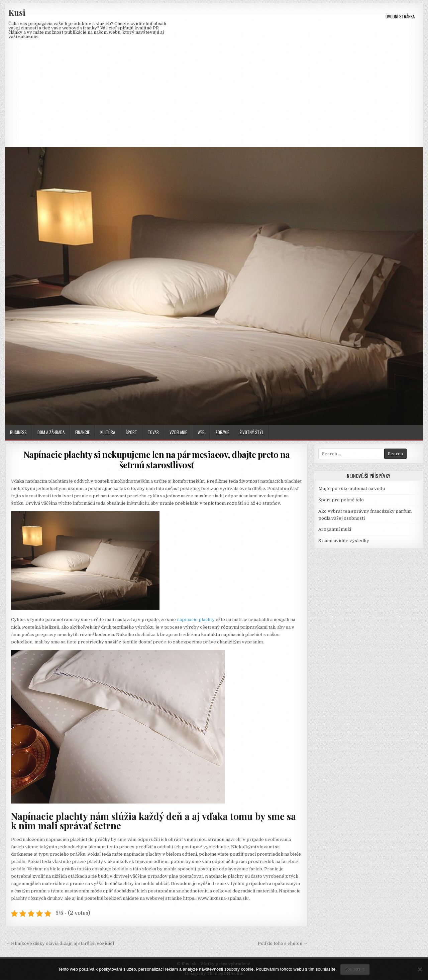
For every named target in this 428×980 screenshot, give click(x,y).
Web (201, 432)
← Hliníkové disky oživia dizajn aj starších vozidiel (60, 943)
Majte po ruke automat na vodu (352, 488)
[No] (420, 969)
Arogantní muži (335, 529)
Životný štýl (252, 432)
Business (18, 432)
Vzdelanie (178, 432)
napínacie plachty (196, 620)
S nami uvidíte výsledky (344, 541)
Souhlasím (355, 969)
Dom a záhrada (51, 432)
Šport (131, 432)
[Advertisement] (214, 97)
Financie (82, 432)
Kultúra (108, 432)
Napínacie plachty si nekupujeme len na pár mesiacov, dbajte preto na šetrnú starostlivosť (157, 460)
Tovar (153, 432)
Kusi (17, 12)
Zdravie (222, 432)
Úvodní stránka (400, 16)
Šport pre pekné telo (341, 500)
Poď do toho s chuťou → (283, 943)
